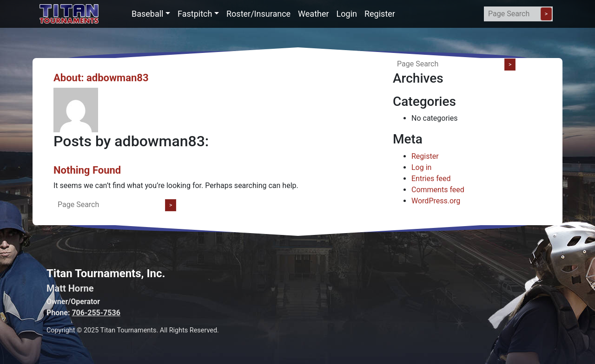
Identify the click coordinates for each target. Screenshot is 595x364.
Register (380, 14)
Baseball (148, 14)
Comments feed (438, 190)
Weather (313, 14)
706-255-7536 (96, 313)
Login (347, 14)
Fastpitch (195, 14)
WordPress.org (436, 201)
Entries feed (431, 179)
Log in (421, 167)
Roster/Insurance (258, 14)
